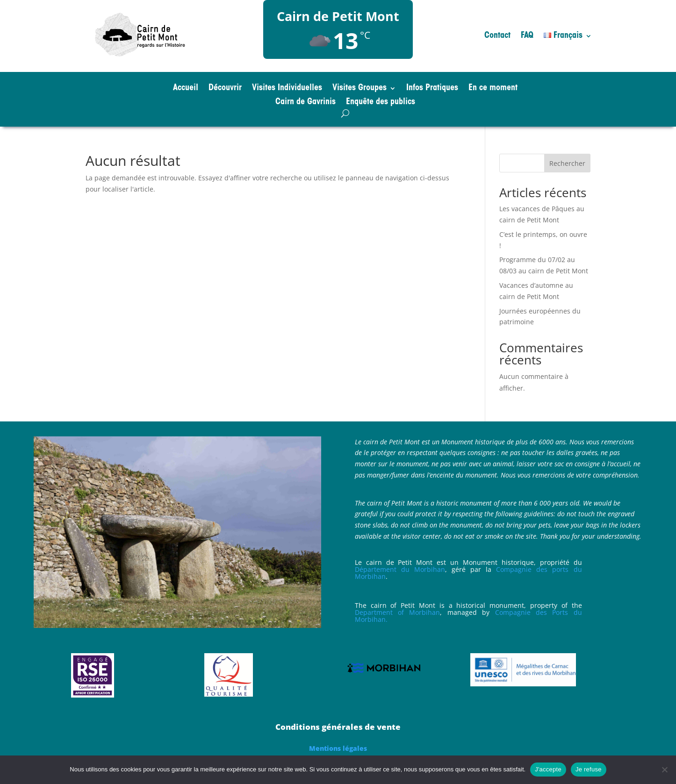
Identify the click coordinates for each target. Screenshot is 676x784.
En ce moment (493, 89)
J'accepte (548, 769)
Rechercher (567, 163)
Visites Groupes (360, 89)
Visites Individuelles (287, 89)
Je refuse (589, 769)
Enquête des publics (381, 103)
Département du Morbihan (400, 569)
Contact (497, 36)
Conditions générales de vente (338, 727)
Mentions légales (338, 748)
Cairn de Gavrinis (306, 103)
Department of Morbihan (398, 612)
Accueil (186, 89)
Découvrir (225, 89)
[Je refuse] (664, 770)
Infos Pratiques (432, 89)
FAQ (527, 36)
